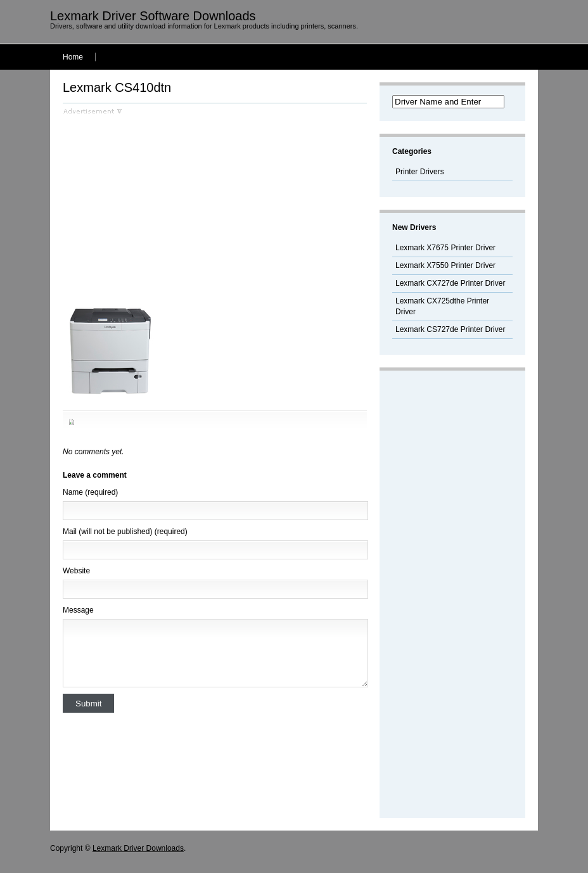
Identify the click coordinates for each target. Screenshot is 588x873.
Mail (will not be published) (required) (125, 532)
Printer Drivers (420, 172)
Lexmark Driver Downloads (138, 848)
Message (78, 610)
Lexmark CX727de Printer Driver (450, 283)
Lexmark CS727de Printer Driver (450, 329)
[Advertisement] (169, 203)
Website (76, 571)
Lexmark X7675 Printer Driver (445, 248)
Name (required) (90, 492)
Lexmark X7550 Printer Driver (445, 265)
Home (73, 57)
